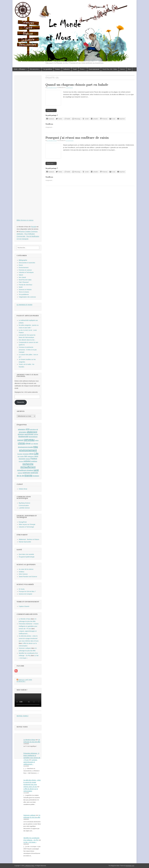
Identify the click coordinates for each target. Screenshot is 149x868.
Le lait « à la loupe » (30, 842)
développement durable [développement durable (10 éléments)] (26, 447)
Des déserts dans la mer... (27, 340)
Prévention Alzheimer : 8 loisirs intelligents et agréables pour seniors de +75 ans (29, 626)
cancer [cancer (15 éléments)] (20, 440)
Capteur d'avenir (24, 606)
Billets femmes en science (25, 220)
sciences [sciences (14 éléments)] (26, 473)
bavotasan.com (130, 866)
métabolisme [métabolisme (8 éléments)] (31, 456)
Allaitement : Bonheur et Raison (29, 539)
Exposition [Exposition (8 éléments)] (20, 454)
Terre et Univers (24, 292)
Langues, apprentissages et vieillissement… (30, 762)
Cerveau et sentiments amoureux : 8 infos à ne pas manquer (28, 350)
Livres (123, 69)
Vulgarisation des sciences (27, 297)
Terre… (83, 69)
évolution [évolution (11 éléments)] (36, 476)
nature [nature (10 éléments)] (36, 456)
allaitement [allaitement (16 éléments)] (32, 432)
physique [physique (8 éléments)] (21, 461)
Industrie (67, 69)
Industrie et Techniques (26, 272)
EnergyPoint (23, 522)
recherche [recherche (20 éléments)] (28, 464)
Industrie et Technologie (26, 527)
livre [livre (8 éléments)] (19, 456)
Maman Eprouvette (25, 542)
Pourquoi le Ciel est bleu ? (27, 591)
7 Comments (69, 88)
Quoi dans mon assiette (26, 554)
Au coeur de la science (26, 569)
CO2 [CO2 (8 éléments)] (32, 444)
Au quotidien (48, 69)
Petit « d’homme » (20, 69)
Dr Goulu (22, 589)
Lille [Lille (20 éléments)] (36, 454)
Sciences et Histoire (25, 290)
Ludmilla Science (24, 508)
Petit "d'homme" (24, 282)
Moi (129, 69)
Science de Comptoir (25, 594)
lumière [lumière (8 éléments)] (22, 456)
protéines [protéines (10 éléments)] (34, 461)
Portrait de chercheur (26, 285)
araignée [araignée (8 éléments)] (36, 434)
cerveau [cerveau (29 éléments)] (29, 440)
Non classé (22, 277)
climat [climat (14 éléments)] (28, 443)
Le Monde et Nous (52, 88)
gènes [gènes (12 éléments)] (31, 454)
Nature (58, 69)
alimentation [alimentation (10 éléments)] (23, 432)
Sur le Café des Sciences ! (24, 681)
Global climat (23, 489)
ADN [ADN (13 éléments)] (28, 429)
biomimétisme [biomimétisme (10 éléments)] (33, 437)
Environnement (94, 69)
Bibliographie (23, 260)
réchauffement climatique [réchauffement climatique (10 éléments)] (25, 470)
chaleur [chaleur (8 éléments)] (37, 440)
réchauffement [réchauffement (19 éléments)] (28, 467)
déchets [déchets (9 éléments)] (36, 444)
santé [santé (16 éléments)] (36, 470)
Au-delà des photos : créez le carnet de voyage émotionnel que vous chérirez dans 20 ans (29, 638)
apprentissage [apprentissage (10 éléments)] (29, 434)
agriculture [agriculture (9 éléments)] (33, 429)
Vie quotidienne (24, 294)
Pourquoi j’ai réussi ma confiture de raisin (77, 138)
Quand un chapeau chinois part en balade (77, 85)
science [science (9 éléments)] (20, 473)
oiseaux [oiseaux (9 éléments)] (28, 459)
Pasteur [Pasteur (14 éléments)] (34, 459)
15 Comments (70, 140)
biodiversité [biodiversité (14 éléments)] (23, 436)
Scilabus (21, 572)
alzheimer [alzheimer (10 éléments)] (21, 434)
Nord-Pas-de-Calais (110, 69)
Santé (75, 69)
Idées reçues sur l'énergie (27, 524)
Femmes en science (25, 270)
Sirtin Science (23, 574)
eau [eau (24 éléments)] (36, 447)
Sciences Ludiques (25, 648)
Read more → (51, 110)
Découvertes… (35, 69)
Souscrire (21, 402)
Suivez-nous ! (23, 716)
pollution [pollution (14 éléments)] (27, 461)
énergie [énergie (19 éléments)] (28, 475)
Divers (21, 265)
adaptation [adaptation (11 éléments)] (22, 429)
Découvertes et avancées (27, 263)
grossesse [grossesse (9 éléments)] (26, 454)
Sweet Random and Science (28, 577)
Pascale (34, 227)
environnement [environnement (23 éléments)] (28, 450)
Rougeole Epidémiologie (27, 557)
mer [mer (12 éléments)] (26, 456)
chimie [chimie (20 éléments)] (21, 443)
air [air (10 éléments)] (37, 429)
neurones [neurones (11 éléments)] (22, 459)
